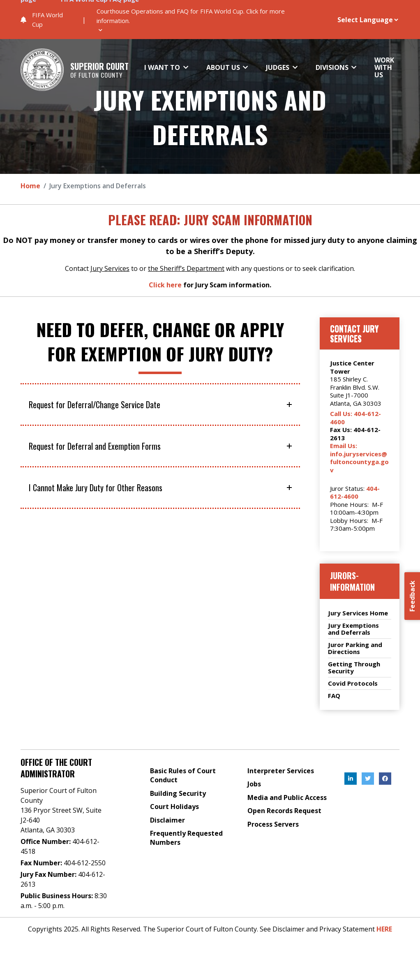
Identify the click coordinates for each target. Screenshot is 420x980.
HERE (384, 929)
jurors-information (352, 581)
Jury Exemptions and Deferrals (210, 117)
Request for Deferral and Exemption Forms (95, 446)
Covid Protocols (353, 683)
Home (30, 186)
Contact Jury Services (354, 333)
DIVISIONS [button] (333, 67)
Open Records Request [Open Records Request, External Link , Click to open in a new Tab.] (284, 811)
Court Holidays (174, 807)
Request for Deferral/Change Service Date (95, 404)
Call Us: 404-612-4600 (355, 418)
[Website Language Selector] (357, 20)
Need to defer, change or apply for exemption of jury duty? (160, 342)
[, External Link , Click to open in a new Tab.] (351, 779)
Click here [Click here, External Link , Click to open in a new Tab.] (165, 285)
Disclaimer (167, 820)
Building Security (178, 793)
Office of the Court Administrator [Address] (56, 768)
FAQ (334, 696)
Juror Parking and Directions (355, 648)
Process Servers (273, 824)
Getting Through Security (354, 668)
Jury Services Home (358, 613)
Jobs (254, 784)
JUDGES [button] (278, 67)
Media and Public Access (287, 797)
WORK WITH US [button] (384, 67)
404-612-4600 (355, 492)
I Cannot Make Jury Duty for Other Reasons (96, 488)
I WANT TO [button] (163, 67)
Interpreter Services (281, 771)
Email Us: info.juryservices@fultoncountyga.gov (359, 458)
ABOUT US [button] (224, 67)
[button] (206, 20)
